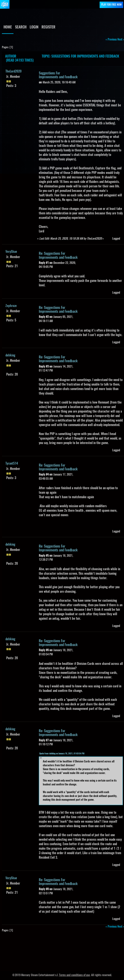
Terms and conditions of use (74, 975)
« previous (111, 40)
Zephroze (11, 306)
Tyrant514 (12, 464)
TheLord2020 (13, 72)
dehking (10, 355)
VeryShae (11, 252)
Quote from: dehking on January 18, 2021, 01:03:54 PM (62, 754)
